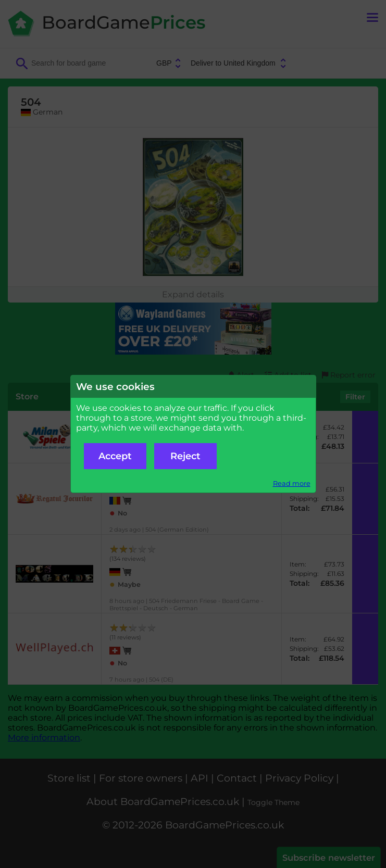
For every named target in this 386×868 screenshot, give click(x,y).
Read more (292, 483)
